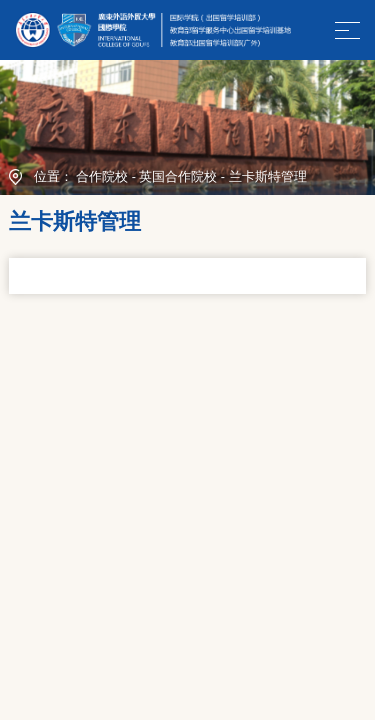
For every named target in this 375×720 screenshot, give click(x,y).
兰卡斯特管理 (268, 177)
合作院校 (102, 177)
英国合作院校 (178, 177)
